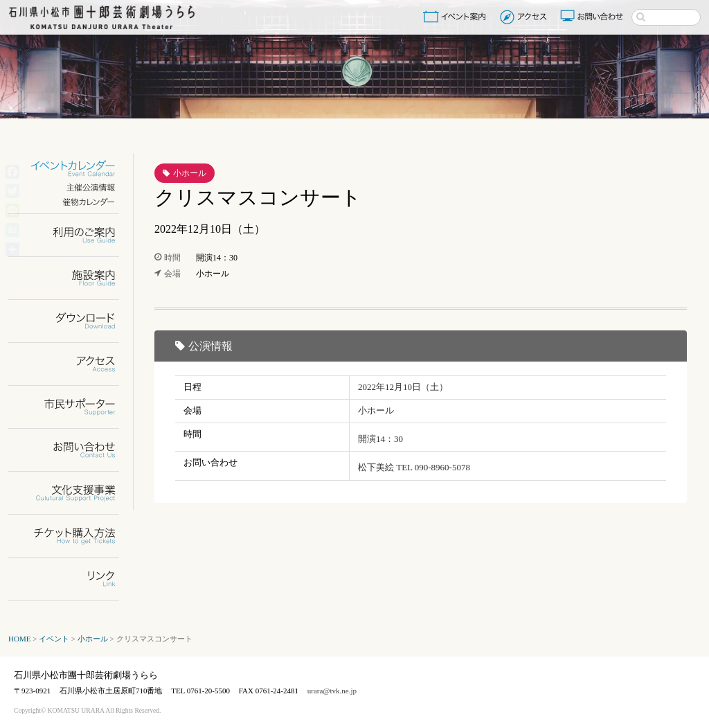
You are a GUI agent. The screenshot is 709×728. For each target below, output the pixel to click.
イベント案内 (457, 17)
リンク (72, 579)
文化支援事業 (72, 493)
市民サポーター (72, 407)
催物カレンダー (72, 202)
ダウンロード (72, 321)
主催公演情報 (72, 187)
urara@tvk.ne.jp (332, 691)
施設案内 (72, 278)
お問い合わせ (593, 17)
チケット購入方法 (72, 536)
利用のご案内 (72, 235)
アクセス (525, 17)
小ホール (190, 173)
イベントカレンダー (72, 169)
